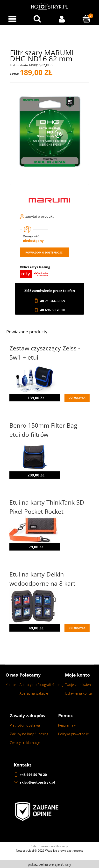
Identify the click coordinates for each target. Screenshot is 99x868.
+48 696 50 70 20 (52, 310)
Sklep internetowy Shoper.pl (50, 846)
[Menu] (12, 19)
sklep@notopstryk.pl (37, 782)
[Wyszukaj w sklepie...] (37, 19)
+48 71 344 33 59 (52, 301)
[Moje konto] (62, 19)
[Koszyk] (87, 19)
